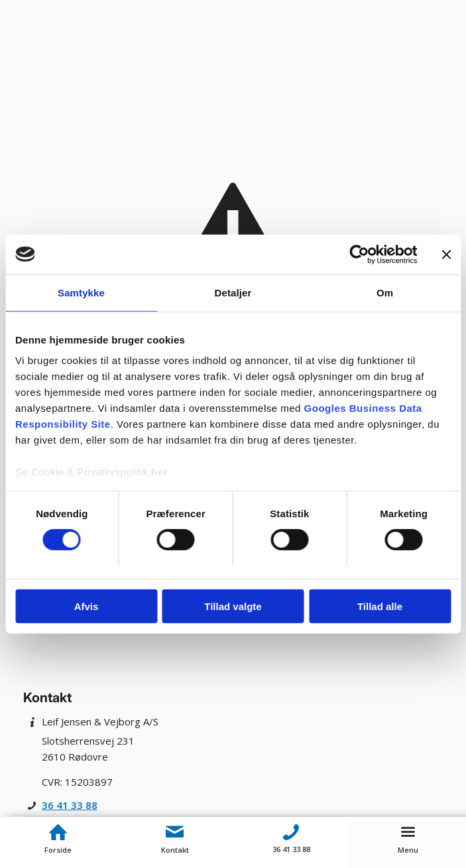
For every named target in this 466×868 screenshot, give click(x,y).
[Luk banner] (446, 254)
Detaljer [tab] (233, 292)
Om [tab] (385, 292)
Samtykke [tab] (81, 292)
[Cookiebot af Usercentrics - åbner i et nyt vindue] (359, 254)
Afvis (87, 606)
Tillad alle (380, 606)
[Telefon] (292, 832)
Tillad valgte (233, 606)
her (159, 472)
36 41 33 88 (70, 805)
